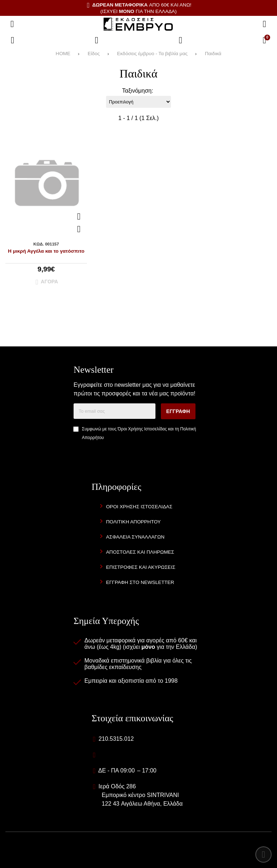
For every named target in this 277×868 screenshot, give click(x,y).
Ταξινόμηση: (137, 91)
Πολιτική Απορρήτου (133, 522)
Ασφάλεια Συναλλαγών (135, 537)
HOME (63, 54)
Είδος (94, 54)
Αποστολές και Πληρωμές (140, 552)
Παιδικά (213, 54)
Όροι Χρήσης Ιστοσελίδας (142, 429)
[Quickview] (79, 217)
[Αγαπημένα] (97, 40)
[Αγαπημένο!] (79, 229)
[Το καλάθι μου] (264, 40)
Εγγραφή (178, 411)
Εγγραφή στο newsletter (140, 582)
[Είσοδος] (181, 40)
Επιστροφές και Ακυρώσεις (141, 567)
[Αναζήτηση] (264, 24)
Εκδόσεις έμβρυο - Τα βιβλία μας (152, 54)
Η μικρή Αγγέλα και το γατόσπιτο (46, 251)
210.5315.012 (116, 739)
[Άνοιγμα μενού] (12, 24)
